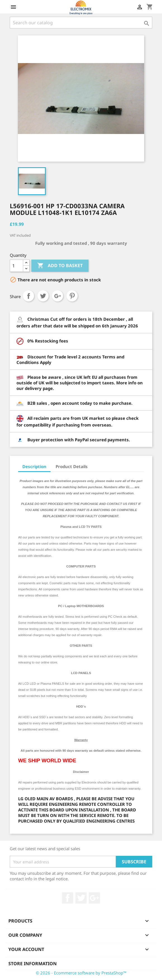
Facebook (68, 898)
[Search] (81, 23)
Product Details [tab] (72, 466)
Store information (33, 964)
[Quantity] (16, 266)
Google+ (58, 296)
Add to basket (60, 266)
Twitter (81, 898)
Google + (94, 898)
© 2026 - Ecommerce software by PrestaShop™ (81, 973)
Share (28, 296)
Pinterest (72, 296)
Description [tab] (34, 466)
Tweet (43, 296)
